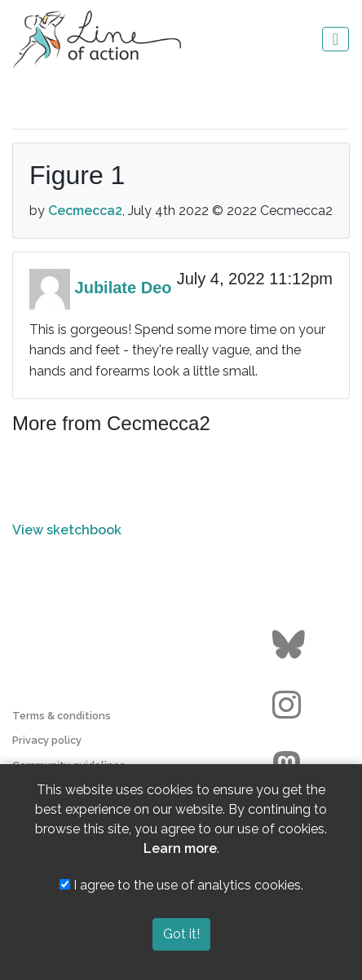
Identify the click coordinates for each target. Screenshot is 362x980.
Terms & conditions (62, 716)
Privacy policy (47, 740)
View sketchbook (67, 530)
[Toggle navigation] (336, 39)
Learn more (180, 848)
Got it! (181, 934)
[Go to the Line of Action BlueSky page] (291, 645)
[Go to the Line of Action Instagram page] (291, 705)
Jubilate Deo (124, 288)
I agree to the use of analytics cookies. (181, 885)
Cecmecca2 (85, 211)
